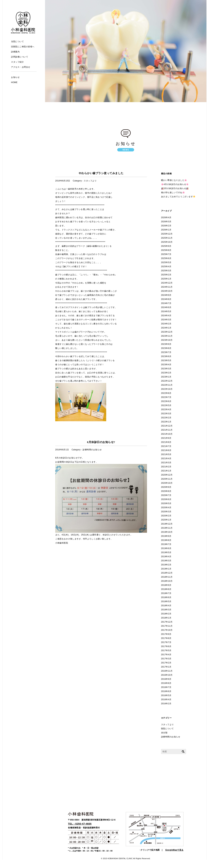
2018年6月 (166, 597)
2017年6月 (166, 646)
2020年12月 (167, 475)
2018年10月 (167, 581)
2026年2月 (166, 226)
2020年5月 (166, 503)
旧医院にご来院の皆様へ (23, 47)
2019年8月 (166, 540)
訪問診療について (20, 57)
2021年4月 (166, 459)
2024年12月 (167, 283)
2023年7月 (166, 352)
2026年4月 (166, 218)
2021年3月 (166, 463)
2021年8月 (166, 442)
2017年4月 (166, 655)
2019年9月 (166, 536)
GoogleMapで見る (174, 850)
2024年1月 (166, 328)
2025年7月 (166, 254)
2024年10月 (167, 291)
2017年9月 (166, 634)
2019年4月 (166, 557)
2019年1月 (166, 569)
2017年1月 (166, 667)
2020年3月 (166, 512)
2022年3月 (166, 414)
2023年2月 (166, 373)
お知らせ (15, 77)
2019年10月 (167, 532)
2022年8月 (166, 393)
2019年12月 (167, 524)
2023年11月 (167, 336)
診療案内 (15, 52)
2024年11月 (167, 287)
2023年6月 (166, 356)
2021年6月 (166, 450)
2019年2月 (166, 565)
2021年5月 (166, 454)
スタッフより (90, 181)
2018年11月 (167, 577)
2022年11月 (167, 385)
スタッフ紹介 (17, 62)
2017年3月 (166, 659)
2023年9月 (166, 344)
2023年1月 (166, 377)
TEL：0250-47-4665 (80, 824)
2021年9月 (166, 438)
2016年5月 (166, 695)
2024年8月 (166, 299)
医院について (167, 729)
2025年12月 (167, 234)
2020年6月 (166, 499)
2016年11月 (167, 671)
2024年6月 (166, 307)
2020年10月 (167, 483)
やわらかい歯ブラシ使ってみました (101, 173)
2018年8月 (166, 589)
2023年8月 (166, 348)
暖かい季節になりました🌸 (174, 180)
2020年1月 (166, 520)
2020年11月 (167, 479)
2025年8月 (166, 250)
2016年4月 (166, 700)
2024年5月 (166, 311)
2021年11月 (167, 430)
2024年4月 (166, 316)
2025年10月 (167, 242)
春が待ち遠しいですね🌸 (173, 192)
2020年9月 (166, 487)
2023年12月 (167, 332)
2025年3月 (166, 271)
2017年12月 (167, 622)
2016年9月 (166, 679)
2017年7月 (166, 642)
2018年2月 (166, 614)
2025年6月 (166, 258)
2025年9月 (166, 246)
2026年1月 (166, 230)
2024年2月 (166, 324)
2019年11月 (167, 528)
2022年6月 (166, 401)
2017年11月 (167, 626)
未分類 (164, 733)
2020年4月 (166, 508)
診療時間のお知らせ (92, 450)
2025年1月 (166, 279)
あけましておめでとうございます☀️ (178, 197)
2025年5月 (166, 262)
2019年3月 (166, 561)
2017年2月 (166, 663)
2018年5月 (166, 601)
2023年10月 (167, 340)
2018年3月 (166, 610)
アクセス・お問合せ (21, 67)
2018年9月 (166, 585)
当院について (17, 42)
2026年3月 (166, 222)
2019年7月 (166, 544)
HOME (14, 82)
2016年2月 (166, 704)
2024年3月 (166, 320)
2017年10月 (167, 630)
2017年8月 (166, 638)
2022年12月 (167, 381)
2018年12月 (167, 573)
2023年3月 (166, 369)
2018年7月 (166, 593)
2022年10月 (167, 389)
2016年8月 (166, 683)
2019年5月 (166, 552)
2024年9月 (166, 295)
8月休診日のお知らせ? (101, 442)
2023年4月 (166, 365)
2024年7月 (166, 303)
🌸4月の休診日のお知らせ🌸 (175, 184)
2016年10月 (167, 675)
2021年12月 (167, 426)
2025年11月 (167, 238)
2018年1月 (166, 618)
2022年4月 (166, 409)
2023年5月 (166, 360)
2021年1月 (166, 471)
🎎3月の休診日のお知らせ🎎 (175, 188)
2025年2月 (166, 275)
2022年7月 (166, 397)
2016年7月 (166, 687)
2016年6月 (166, 691)
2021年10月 (167, 434)
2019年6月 (166, 548)
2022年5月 (166, 405)
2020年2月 (166, 516)
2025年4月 (166, 267)
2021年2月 (166, 467)
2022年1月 (166, 422)
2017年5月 (166, 650)
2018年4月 (166, 606)
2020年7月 (166, 495)
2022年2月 (166, 418)
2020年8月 (166, 491)
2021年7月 (166, 446)
